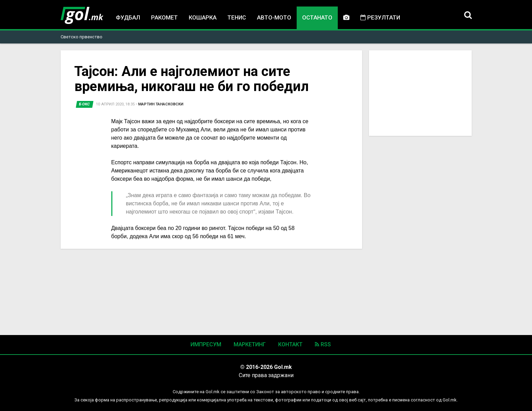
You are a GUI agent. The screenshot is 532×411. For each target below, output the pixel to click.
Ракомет (164, 17)
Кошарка (203, 17)
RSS (323, 344)
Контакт (290, 344)
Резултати (380, 17)
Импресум (206, 344)
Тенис (237, 17)
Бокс (85, 104)
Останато (317, 17)
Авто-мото (274, 17)
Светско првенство (82, 37)
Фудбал (128, 17)
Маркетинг (250, 344)
